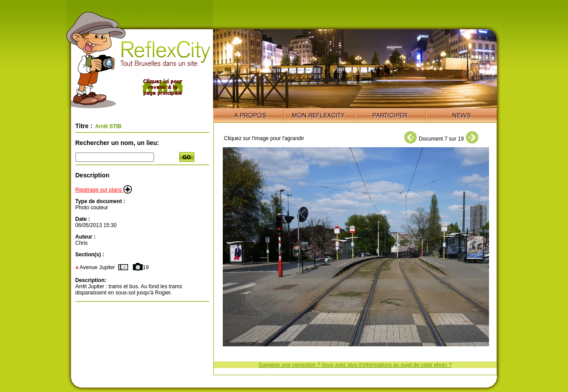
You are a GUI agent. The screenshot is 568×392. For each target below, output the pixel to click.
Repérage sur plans (104, 190)
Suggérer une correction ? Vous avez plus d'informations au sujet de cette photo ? (355, 365)
